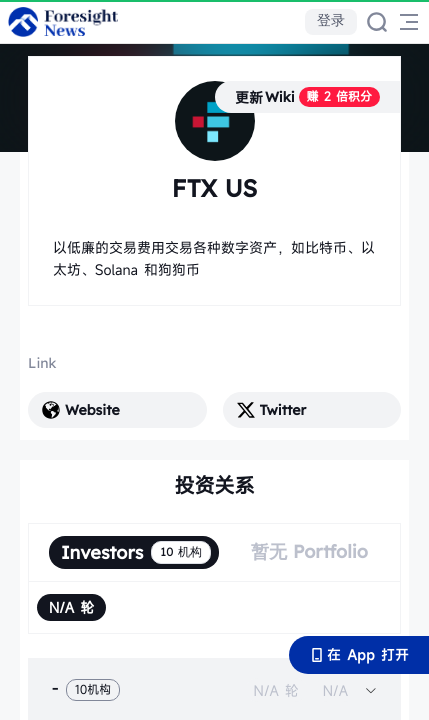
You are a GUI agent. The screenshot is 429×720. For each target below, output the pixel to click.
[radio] (71, 607)
